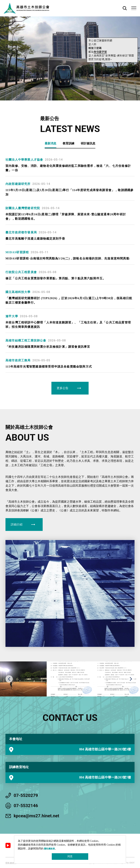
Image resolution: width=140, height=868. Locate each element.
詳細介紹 (17, 524)
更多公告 (63, 388)
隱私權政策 (49, 849)
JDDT (132, 863)
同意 (70, 856)
